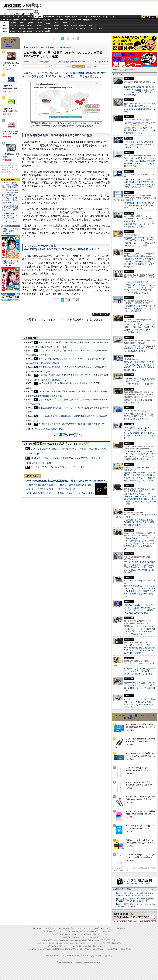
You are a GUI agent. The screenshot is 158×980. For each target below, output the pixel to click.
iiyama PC (75, 931)
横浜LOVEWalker (58, 949)
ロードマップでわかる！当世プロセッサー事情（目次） (59, 467)
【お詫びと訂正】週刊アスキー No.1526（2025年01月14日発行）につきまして (135, 905)
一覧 (68, 67)
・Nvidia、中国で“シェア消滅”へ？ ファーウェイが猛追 (10, 216)
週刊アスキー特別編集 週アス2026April (11, 263)
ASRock (56, 26)
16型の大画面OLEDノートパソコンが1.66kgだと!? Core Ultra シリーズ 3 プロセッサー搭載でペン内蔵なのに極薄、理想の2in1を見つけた (140, 591)
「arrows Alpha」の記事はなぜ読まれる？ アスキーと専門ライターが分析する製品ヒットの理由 (139, 381)
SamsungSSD (46, 25)
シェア (50, 66)
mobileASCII (87, 946)
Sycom (39, 23)
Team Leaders (80, 943)
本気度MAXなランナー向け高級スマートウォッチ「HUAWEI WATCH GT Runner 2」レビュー (140, 671)
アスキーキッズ (6, 20)
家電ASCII (26, 20)
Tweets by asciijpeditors (122, 70)
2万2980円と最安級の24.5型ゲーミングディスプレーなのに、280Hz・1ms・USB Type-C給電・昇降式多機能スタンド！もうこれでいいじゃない (140, 128)
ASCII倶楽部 (150, 17)
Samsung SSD (47, 940)
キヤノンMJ (22, 31)
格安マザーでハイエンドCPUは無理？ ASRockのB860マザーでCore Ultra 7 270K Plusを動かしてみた (140, 108)
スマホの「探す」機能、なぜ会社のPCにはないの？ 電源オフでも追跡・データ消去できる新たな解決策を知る (140, 366)
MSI (57, 23)
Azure (39, 28)
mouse (22, 23)
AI (10, 17)
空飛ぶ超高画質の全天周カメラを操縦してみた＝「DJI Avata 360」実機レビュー (67, 493)
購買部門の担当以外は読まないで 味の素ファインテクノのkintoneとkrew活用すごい (141, 400)
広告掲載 (107, 956)
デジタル (32, 5)
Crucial (65, 26)
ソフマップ (39, 31)
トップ (4, 17)
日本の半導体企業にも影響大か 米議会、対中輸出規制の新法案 (59, 485)
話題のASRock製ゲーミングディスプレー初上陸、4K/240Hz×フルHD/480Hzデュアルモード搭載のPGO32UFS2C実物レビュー (140, 609)
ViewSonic (83, 26)
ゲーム (112, 17)
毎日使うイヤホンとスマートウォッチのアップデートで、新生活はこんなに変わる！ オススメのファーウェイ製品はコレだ (140, 630)
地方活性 (86, 20)
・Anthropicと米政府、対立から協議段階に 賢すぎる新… (10, 185)
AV (81, 17)
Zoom (100, 28)
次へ (75, 38)
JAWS (13, 28)
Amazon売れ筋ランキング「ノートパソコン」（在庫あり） (10, 43)
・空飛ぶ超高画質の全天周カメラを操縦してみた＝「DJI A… (10, 208)
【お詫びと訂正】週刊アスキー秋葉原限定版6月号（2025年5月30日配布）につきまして (135, 900)
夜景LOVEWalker (85, 949)
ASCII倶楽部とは (13, 222)
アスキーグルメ (37, 20)
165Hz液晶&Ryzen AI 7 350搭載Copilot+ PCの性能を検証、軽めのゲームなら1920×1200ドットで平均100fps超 (140, 91)
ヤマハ (91, 28)
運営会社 (85, 956)
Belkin (91, 26)
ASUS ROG (31, 26)
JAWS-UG (61, 934)
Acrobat (22, 28)
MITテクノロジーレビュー (101, 946)
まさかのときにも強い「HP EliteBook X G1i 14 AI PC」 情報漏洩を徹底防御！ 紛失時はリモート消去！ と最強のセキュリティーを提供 (140, 499)
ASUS (65, 23)
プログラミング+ (71, 20)
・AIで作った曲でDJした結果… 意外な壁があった (10, 200)
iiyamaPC (31, 23)
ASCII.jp (12, 6)
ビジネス (21, 17)
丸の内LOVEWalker (112, 949)
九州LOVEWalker (98, 949)
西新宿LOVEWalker (72, 949)
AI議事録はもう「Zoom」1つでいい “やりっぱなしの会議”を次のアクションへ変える (140, 205)
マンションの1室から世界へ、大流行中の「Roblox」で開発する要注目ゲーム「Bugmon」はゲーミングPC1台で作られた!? (140, 328)
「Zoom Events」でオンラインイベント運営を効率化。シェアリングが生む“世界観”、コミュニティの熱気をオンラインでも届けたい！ (140, 543)
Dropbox (57, 28)
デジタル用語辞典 (76, 946)
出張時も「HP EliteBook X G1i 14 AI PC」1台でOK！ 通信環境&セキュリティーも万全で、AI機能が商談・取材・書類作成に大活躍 (140, 477)
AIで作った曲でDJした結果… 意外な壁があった (51, 489)
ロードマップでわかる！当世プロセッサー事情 (45, 47)
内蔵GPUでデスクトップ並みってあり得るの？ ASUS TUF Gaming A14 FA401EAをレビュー (140, 348)
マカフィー (13, 31)
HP (74, 23)
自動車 (59, 17)
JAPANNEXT (31, 31)
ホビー (67, 17)
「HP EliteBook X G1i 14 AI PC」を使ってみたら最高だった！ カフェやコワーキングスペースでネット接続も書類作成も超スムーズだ (140, 455)
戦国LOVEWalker (125, 949)
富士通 (13, 23)
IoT (14, 17)
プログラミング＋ (92, 943)
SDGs (80, 20)
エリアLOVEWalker (44, 949)
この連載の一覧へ (66, 435)
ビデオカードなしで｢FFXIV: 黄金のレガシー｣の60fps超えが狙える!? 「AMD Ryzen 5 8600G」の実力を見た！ (139, 703)
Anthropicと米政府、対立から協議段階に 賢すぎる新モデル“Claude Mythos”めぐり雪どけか (75, 481)
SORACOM (70, 940)
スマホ (93, 17)
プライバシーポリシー (70, 956)
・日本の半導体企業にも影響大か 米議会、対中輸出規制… (10, 193)
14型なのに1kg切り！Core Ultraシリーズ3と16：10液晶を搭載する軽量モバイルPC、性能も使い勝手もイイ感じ (139, 162)
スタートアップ (102, 17)
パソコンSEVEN (48, 23)
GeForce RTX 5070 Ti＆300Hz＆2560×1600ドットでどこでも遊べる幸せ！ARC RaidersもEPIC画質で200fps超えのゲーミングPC (140, 183)
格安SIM (16, 20)
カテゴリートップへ (101, 314)
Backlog (74, 28)
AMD (22, 26)
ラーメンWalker (31, 949)
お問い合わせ (96, 956)
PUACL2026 (95, 20)
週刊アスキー (48, 20)
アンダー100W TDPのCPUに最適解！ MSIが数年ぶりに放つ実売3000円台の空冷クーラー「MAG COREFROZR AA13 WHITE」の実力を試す (140, 567)
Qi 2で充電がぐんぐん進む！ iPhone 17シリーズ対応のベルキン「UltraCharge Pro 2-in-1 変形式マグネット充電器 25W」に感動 (139, 433)
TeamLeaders (59, 20)
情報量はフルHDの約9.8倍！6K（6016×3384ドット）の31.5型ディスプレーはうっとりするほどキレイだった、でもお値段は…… (140, 242)
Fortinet (83, 28)
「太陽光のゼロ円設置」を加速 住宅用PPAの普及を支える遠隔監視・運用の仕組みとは (140, 522)
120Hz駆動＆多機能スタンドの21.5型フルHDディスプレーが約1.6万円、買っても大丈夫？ (139, 416)
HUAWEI (74, 26)
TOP (34, 928)
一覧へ (153, 889)
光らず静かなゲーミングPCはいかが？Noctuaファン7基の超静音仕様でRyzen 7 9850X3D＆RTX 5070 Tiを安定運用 (139, 649)
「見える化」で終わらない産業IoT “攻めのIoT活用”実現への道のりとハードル (139, 145)
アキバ (86, 17)
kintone (31, 28)
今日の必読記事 (53, 946)
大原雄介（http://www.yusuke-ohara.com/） (79, 62)
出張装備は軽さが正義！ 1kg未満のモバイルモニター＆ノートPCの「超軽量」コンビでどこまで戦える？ (140, 687)
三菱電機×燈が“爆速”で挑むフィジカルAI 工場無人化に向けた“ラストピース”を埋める (140, 309)
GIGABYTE (39, 26)
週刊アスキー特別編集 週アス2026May (11, 231)
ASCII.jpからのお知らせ (123, 889)
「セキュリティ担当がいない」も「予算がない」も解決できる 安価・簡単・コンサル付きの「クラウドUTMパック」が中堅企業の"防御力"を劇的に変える (140, 287)
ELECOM (13, 26)
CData (65, 28)
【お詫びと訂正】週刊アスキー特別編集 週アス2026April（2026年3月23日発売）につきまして (134, 894)
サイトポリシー (52, 956)
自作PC (75, 17)
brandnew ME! (48, 31)
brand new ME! (94, 937)
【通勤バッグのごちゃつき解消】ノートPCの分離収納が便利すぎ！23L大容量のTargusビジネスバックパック (140, 263)
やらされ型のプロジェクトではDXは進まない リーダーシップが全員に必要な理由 (139, 224)
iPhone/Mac (49, 17)
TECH (30, 17)
